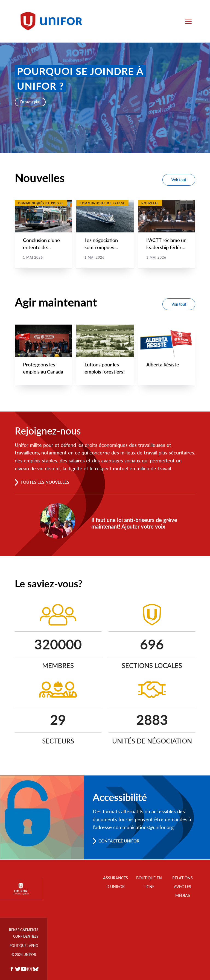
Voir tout (179, 180)
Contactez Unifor (121, 842)
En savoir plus (30, 102)
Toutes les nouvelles (46, 482)
